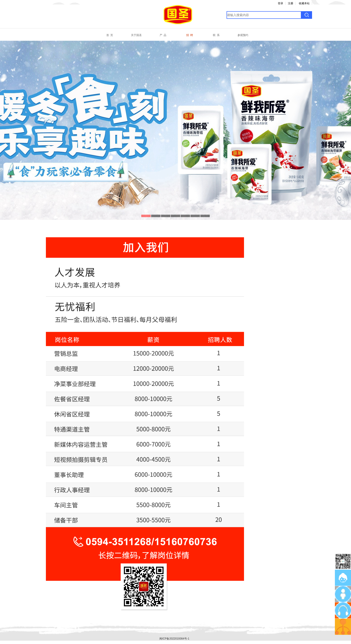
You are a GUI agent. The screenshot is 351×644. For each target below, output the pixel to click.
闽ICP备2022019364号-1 (174, 639)
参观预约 (243, 35)
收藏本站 (304, 3)
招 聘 (190, 35)
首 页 (110, 35)
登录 (280, 3)
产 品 (163, 35)
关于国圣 (136, 35)
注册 (291, 3)
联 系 (216, 35)
